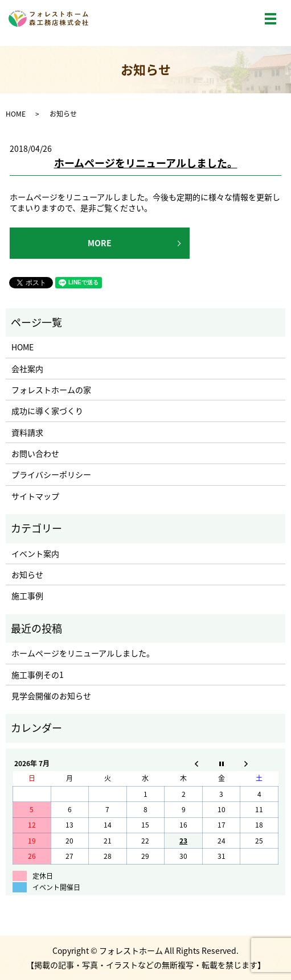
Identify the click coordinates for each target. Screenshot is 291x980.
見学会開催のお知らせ (51, 696)
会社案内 (27, 369)
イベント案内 (35, 553)
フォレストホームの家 (51, 390)
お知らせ (27, 574)
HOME (16, 114)
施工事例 (27, 596)
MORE (100, 243)
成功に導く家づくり (47, 411)
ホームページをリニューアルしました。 (146, 163)
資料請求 (27, 432)
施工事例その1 (38, 675)
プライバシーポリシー (51, 474)
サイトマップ (35, 496)
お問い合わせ (35, 453)
